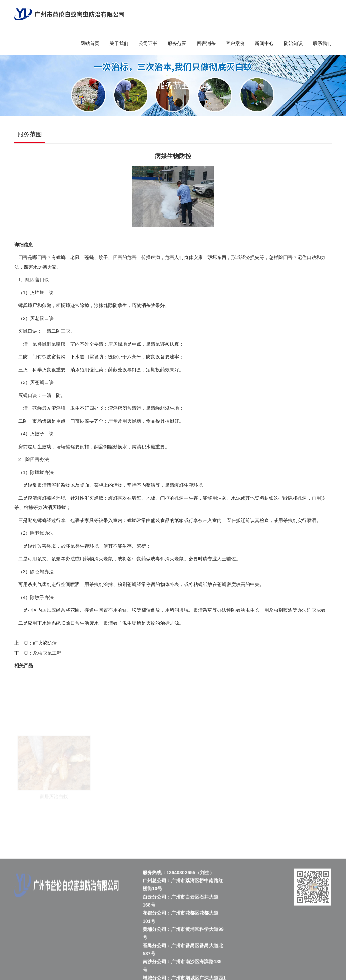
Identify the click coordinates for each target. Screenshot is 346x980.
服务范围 (177, 43)
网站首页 (90, 43)
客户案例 (235, 43)
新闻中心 (264, 43)
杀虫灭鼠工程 (47, 653)
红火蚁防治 (45, 643)
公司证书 (148, 43)
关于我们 (119, 43)
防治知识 (293, 43)
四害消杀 (206, 43)
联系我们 (322, 43)
